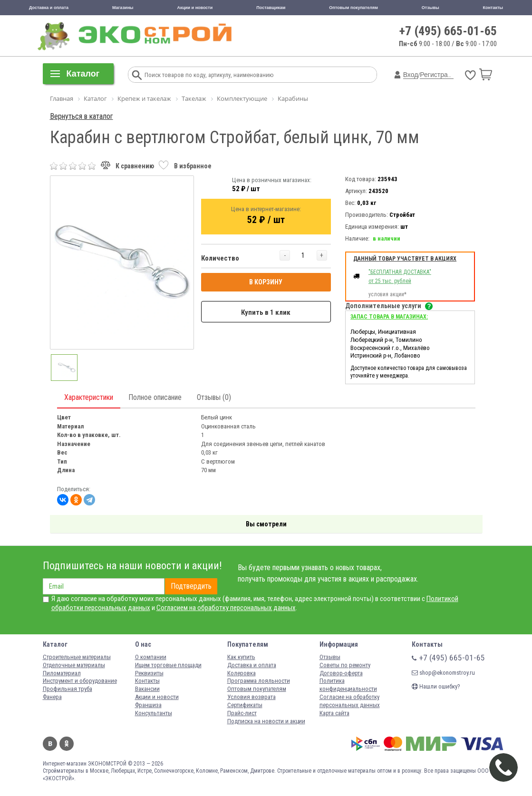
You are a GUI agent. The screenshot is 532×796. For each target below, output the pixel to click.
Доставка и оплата (49, 8)
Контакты (493, 8)
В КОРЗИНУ (266, 282)
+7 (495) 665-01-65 (448, 31)
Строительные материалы (77, 657)
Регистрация (439, 75)
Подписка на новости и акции (266, 721)
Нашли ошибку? (436, 686)
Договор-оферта (341, 673)
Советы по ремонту (345, 665)
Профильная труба (68, 689)
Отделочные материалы (74, 665)
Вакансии (147, 689)
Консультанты (154, 713)
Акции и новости (195, 8)
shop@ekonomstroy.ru (443, 673)
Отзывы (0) (214, 397)
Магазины (123, 8)
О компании (151, 657)
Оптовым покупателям (353, 8)
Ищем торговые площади (168, 665)
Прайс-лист (242, 713)
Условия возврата (251, 697)
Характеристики (89, 397)
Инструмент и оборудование (80, 681)
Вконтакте (50, 744)
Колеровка (242, 673)
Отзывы (430, 8)
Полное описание (155, 397)
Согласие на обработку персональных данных (350, 701)
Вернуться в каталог (82, 116)
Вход (411, 75)
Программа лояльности (259, 681)
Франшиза (148, 705)
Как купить (241, 657)
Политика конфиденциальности (348, 685)
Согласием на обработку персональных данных (226, 608)
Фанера (52, 697)
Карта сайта (334, 713)
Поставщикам (271, 8)
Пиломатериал (62, 673)
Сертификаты (245, 705)
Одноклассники (67, 744)
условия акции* (387, 294)
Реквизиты (149, 673)
